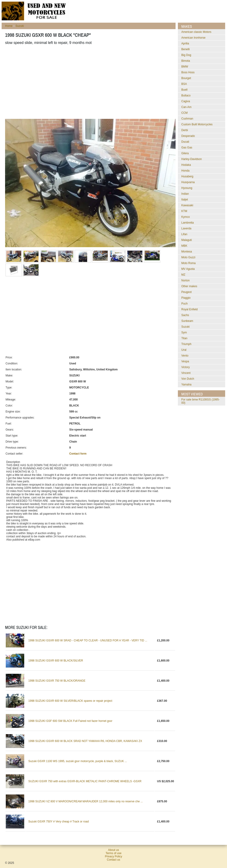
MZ (183, 275)
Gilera (185, 153)
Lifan (184, 234)
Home (9, 26)
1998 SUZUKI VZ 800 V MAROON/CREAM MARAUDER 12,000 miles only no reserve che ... (86, 801)
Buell (184, 90)
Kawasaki (187, 205)
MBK (184, 246)
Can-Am (186, 107)
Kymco (186, 217)
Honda (185, 171)
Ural (184, 350)
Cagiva (186, 101)
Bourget (186, 78)
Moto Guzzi (188, 257)
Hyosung (187, 188)
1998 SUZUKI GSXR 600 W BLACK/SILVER (56, 661)
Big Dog (186, 55)
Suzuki (20, 26)
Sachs (185, 315)
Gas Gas (187, 148)
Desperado (188, 136)
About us (113, 850)
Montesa (187, 252)
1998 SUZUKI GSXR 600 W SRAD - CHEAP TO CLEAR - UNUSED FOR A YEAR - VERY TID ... (88, 640)
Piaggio (186, 298)
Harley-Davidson (192, 159)
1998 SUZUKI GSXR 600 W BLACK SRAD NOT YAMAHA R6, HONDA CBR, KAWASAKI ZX (85, 741)
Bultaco (186, 95)
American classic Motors (196, 32)
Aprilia (185, 43)
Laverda (186, 228)
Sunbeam (187, 321)
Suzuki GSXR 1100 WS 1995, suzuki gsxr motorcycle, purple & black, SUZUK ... (78, 761)
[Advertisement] (87, 82)
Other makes (189, 286)
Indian (185, 194)
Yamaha (186, 385)
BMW (185, 67)
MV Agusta (188, 269)
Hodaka (186, 165)
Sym (184, 332)
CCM (184, 113)
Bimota (186, 61)
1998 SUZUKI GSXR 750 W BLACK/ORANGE (57, 681)
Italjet (185, 200)
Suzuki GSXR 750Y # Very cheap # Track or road (59, 822)
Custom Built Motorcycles (197, 124)
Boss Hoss (188, 72)
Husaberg (187, 176)
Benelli (185, 49)
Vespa (185, 361)
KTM (184, 211)
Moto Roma (188, 263)
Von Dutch (188, 379)
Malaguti (187, 240)
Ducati (185, 142)
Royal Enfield (190, 309)
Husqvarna (188, 182)
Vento (185, 356)
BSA (184, 84)
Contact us (113, 860)
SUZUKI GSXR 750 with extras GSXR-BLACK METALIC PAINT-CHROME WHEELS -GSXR (85, 781)
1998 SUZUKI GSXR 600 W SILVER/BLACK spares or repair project (70, 701)
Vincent (186, 373)
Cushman (187, 119)
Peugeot (187, 292)
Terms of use (114, 853)
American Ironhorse (193, 38)
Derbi (185, 130)
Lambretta (188, 223)
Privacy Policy (114, 856)
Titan (184, 338)
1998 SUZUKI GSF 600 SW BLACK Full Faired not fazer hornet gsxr (70, 721)
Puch (184, 304)
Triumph (186, 344)
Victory (185, 367)
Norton (185, 280)
